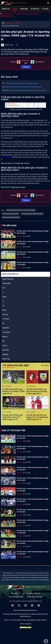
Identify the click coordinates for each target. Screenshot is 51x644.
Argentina (6, 328)
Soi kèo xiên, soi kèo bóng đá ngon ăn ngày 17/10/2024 (33, 532)
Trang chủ (6, 9)
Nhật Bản (6, 354)
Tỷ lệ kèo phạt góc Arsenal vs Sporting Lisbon (21, 83)
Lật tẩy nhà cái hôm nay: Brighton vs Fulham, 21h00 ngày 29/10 (14, 391)
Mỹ (3, 341)
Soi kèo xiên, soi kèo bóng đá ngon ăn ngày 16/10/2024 (33, 542)
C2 (3, 306)
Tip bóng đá (35, 9)
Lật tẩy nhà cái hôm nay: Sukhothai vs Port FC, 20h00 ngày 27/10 (13, 417)
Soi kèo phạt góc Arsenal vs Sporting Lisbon (21, 210)
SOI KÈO (18, 23)
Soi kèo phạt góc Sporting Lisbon (32, 214)
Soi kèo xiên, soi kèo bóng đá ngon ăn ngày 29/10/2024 (33, 243)
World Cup (6, 359)
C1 (3, 301)
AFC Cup (5, 314)
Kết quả (26, 67)
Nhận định (24, 9)
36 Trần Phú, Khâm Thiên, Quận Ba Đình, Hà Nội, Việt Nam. (28, 620)
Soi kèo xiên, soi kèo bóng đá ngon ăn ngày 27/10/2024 (33, 264)
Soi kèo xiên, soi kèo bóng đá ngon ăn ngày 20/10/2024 (33, 500)
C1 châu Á (6, 319)
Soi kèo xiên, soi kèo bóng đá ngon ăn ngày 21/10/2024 (33, 490)
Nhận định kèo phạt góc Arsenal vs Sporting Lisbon (23, 87)
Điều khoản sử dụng (16, 597)
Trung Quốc (6, 332)
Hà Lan (5, 346)
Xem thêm (45, 365)
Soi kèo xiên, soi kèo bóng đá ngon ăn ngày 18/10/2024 (33, 521)
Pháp (4, 297)
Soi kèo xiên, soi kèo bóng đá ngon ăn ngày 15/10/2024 (33, 553)
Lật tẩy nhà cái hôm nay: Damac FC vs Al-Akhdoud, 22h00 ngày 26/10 (37, 417)
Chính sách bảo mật (35, 597)
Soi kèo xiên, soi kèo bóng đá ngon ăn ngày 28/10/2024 (33, 253)
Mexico (5, 337)
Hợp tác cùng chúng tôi (31, 594)
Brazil (5, 310)
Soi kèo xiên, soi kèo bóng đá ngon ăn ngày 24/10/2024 (33, 458)
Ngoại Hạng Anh (8, 279)
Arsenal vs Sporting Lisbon (11, 217)
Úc (3, 323)
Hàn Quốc (6, 350)
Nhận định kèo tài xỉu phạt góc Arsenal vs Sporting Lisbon (25, 90)
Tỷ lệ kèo (45, 9)
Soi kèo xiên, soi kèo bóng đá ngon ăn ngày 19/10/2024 (33, 511)
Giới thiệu (14, 594)
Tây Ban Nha (7, 283)
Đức (4, 288)
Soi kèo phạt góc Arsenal (10, 214)
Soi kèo (15, 9)
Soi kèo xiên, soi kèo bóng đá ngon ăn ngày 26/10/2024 (33, 437)
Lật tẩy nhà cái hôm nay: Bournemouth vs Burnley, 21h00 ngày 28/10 (37, 391)
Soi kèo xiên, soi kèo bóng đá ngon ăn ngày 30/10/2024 (33, 232)
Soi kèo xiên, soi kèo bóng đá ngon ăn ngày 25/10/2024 (33, 448)
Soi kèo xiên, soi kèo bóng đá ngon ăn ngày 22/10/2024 (33, 469)
